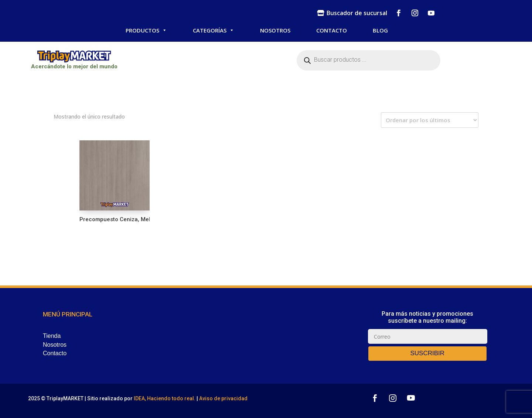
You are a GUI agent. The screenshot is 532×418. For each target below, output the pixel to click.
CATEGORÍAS (214, 30)
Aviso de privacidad (223, 398)
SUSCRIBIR (427, 353)
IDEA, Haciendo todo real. (165, 398)
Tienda (52, 336)
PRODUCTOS (146, 30)
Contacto (55, 353)
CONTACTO (332, 30)
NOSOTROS (275, 30)
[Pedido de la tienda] (430, 120)
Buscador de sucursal (357, 13)
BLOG (380, 30)
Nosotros (55, 345)
